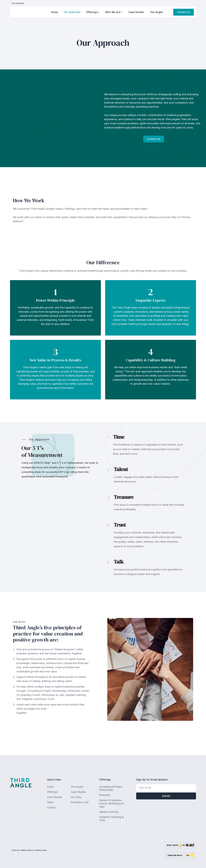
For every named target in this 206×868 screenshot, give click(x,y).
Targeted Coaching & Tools (111, 819)
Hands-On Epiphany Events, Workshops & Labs (111, 803)
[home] (26, 12)
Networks (105, 795)
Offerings (92, 12)
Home (55, 12)
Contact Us (184, 12)
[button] (93, 12)
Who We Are (113, 12)
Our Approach (72, 12)
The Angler (18, 3)
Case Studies (136, 12)
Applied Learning (109, 812)
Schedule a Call (80, 802)
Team (50, 802)
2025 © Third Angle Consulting (29, 850)
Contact (52, 808)
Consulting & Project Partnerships (111, 788)
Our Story (76, 797)
